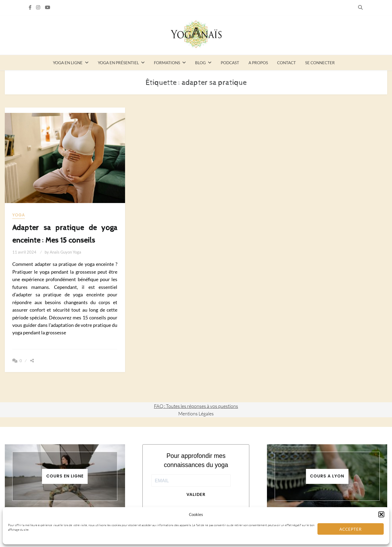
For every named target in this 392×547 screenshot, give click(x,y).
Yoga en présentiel (118, 63)
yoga (19, 215)
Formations (167, 63)
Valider (196, 494)
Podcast (230, 63)
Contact (286, 63)
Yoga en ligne (68, 63)
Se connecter (320, 63)
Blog (200, 63)
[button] (381, 514)
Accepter (351, 529)
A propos (258, 63)
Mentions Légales (196, 414)
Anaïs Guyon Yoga (65, 252)
